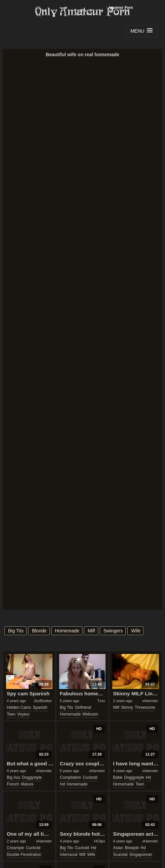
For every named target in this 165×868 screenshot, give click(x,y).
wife (136, 631)
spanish (40, 707)
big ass (13, 777)
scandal (120, 855)
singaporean (141, 855)
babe (118, 777)
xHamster (150, 701)
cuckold (90, 777)
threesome (145, 707)
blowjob (132, 848)
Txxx (101, 701)
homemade (67, 631)
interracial (69, 855)
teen (11, 714)
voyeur (23, 714)
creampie (15, 848)
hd (62, 784)
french (13, 784)
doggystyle (32, 777)
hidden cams (19, 707)
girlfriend (83, 707)
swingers (113, 631)
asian (118, 848)
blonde (39, 631)
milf (91, 631)
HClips (99, 841)
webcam (90, 714)
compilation (70, 777)
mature (27, 784)
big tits (16, 631)
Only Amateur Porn (83, 12)
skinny (127, 707)
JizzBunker (43, 701)
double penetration (24, 855)
